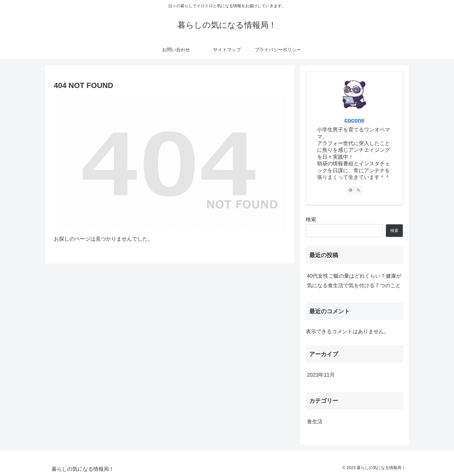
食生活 (315, 422)
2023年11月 (321, 375)
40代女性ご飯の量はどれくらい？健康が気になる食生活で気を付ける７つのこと (354, 281)
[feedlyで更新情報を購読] (350, 190)
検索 (311, 219)
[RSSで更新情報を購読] (358, 190)
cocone (354, 120)
